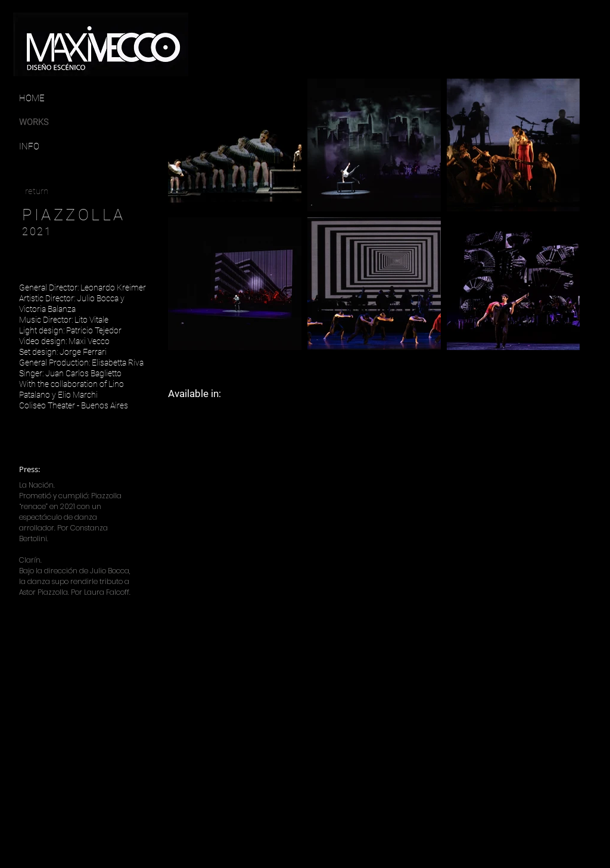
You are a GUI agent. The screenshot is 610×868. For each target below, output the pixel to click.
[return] (37, 191)
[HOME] (32, 98)
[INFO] (49, 146)
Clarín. (30, 560)
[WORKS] (41, 122)
